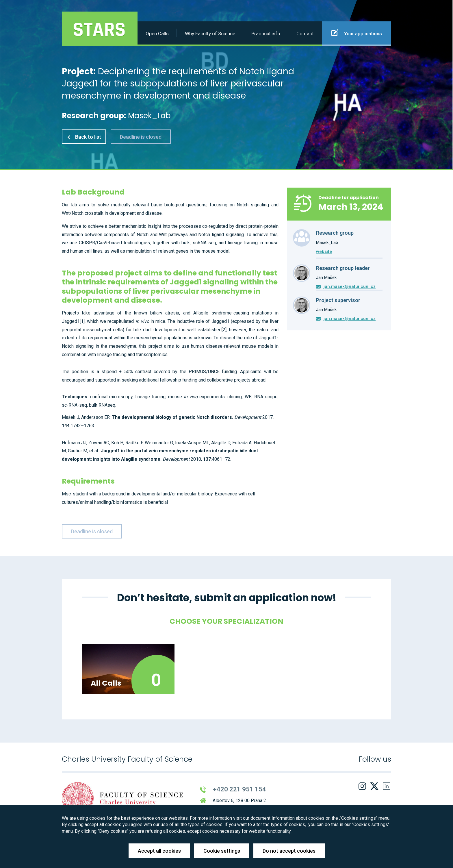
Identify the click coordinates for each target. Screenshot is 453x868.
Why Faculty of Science (210, 34)
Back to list (84, 137)
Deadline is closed (141, 137)
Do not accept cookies (289, 851)
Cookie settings (222, 851)
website (324, 251)
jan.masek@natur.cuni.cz (350, 286)
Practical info (266, 34)
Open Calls (157, 34)
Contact (305, 34)
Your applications (357, 33)
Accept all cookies (159, 851)
